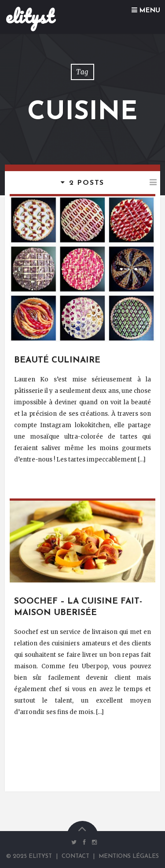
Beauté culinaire (57, 361)
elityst (30, 16)
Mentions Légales (129, 856)
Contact (75, 856)
